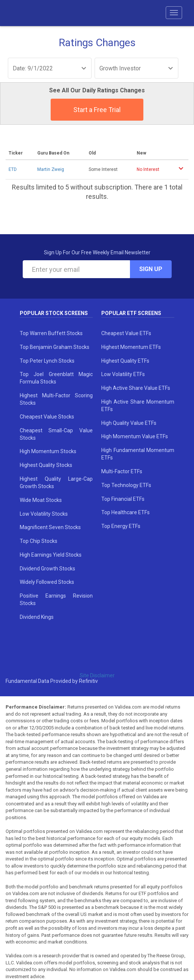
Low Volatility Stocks (44, 514)
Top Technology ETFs (126, 485)
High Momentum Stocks (48, 451)
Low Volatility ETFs (123, 374)
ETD (13, 169)
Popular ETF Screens (131, 313)
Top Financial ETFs (123, 499)
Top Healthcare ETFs (125, 512)
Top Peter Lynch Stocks (47, 361)
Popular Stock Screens (54, 313)
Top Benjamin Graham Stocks (55, 347)
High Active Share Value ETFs (136, 388)
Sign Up (151, 269)
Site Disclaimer (97, 675)
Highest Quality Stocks (46, 465)
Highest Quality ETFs (125, 361)
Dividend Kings (37, 617)
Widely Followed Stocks (47, 582)
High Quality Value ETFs (129, 423)
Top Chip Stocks (39, 541)
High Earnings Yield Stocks (51, 555)
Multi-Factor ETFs (122, 471)
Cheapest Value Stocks (47, 417)
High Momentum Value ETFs (135, 436)
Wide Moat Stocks (41, 500)
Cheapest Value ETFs (126, 333)
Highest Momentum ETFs (131, 347)
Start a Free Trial (97, 110)
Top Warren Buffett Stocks (51, 333)
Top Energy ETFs (121, 526)
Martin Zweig (51, 169)
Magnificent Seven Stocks (50, 527)
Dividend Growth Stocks (47, 569)
